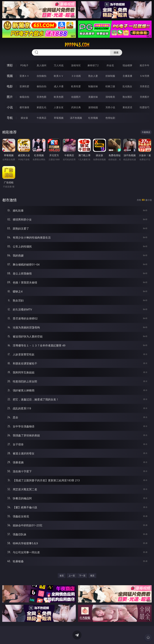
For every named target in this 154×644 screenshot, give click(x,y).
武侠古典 (76, 107)
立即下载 (98, 637)
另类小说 (110, 107)
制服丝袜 (93, 86)
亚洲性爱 (24, 86)
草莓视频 (59, 118)
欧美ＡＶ (59, 76)
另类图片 (145, 97)
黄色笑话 (127, 107)
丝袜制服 (110, 76)
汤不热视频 (76, 118)
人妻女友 (59, 107)
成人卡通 (59, 86)
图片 (10, 97)
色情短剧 (110, 118)
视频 (10, 76)
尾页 (92, 576)
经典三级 (110, 86)
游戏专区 (76, 65)
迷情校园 (93, 107)
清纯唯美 (110, 97)
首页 (62, 576)
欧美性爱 (76, 86)
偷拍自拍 (42, 86)
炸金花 (110, 65)
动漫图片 (76, 97)
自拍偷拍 (42, 76)
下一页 (82, 576)
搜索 (116, 52)
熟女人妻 (93, 76)
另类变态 (145, 86)
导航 (10, 118)
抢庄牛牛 (145, 65)
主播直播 (127, 76)
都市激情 (24, 107)
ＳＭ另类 (145, 76)
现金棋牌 (127, 65)
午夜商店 (42, 118)
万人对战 (59, 65)
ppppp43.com (77, 45)
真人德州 (42, 65)
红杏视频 (93, 118)
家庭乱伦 (42, 107)
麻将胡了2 (93, 65)
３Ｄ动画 (76, 76)
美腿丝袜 (93, 97)
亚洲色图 (42, 97)
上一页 (72, 576)
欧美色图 (59, 97)
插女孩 (24, 118)
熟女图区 (127, 97)
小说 (10, 107)
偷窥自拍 (24, 97)
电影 (10, 86)
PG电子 (24, 65)
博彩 (10, 65)
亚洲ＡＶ (24, 76)
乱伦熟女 (127, 86)
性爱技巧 (145, 107)
